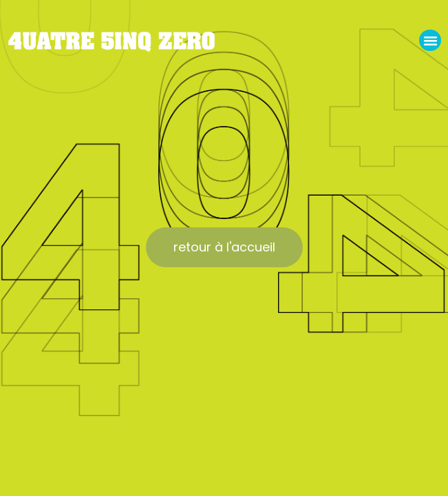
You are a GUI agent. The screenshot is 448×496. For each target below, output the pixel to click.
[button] (430, 41)
